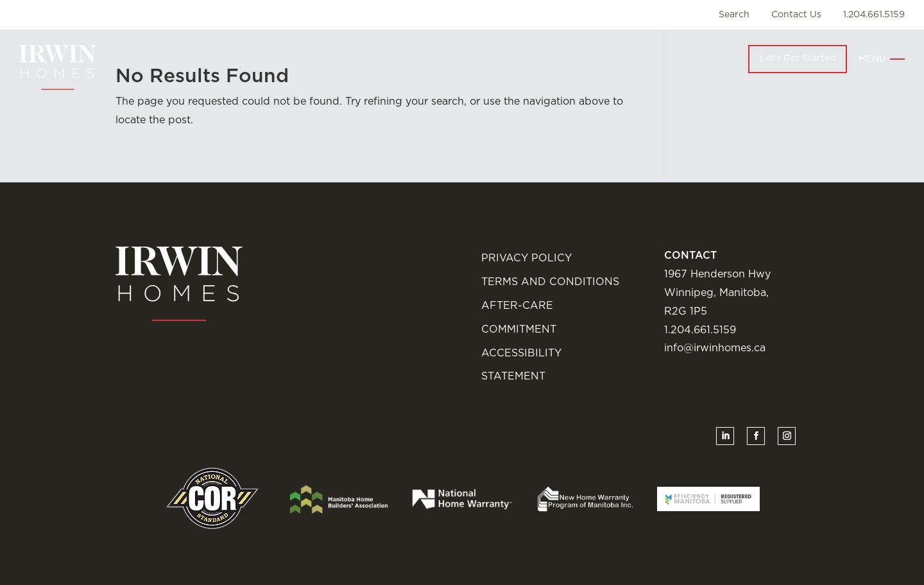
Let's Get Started (798, 58)
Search (734, 15)
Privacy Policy (526, 258)
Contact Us (796, 15)
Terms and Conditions (550, 282)
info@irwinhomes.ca (715, 348)
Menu (872, 59)
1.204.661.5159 (874, 15)
